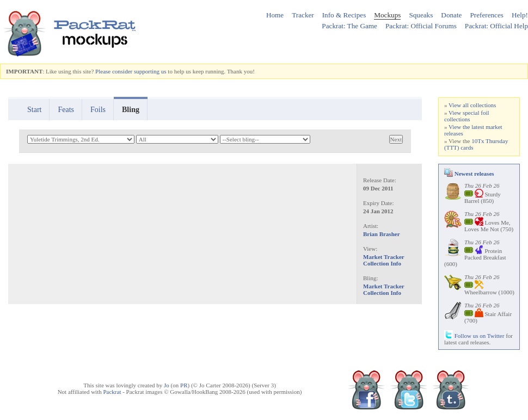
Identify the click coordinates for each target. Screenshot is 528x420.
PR (184, 385)
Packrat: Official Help (496, 26)
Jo (167, 385)
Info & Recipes (344, 15)
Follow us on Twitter (474, 336)
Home (275, 15)
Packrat (112, 392)
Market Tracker (384, 257)
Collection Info (382, 263)
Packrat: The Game (349, 26)
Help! (520, 15)
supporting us (150, 71)
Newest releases (469, 174)
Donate (451, 15)
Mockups (387, 15)
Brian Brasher (382, 234)
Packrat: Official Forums (421, 26)
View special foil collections (467, 116)
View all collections (472, 105)
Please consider (114, 71)
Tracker (303, 15)
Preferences (487, 15)
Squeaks (421, 15)
